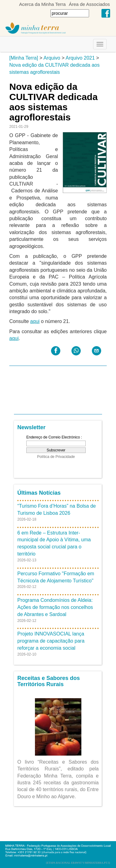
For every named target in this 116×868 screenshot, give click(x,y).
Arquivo (52, 58)
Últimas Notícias (39, 493)
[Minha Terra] (24, 58)
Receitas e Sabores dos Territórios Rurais (49, 681)
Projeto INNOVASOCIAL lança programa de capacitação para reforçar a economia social (51, 641)
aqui (35, 321)
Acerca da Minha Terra (43, 4)
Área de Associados (89, 4)
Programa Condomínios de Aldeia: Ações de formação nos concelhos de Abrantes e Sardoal (55, 607)
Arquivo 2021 (80, 58)
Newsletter (31, 427)
